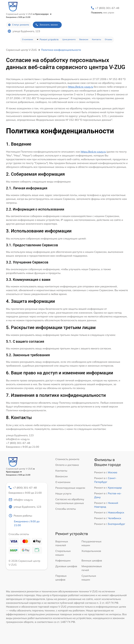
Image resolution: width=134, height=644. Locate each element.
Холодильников (91, 551)
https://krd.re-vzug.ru (81, 87)
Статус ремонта (18, 25)
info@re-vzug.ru (21, 500)
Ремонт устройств (49, 39)
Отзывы (108, 39)
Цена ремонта (69, 39)
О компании (28, 39)
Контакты (96, 39)
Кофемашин (63, 560)
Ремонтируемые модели (70, 488)
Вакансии (84, 39)
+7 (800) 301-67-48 (107, 8)
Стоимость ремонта (67, 459)
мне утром (103, 13)
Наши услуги (63, 493)
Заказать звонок (47, 25)
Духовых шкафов (66, 566)
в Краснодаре (42, 14)
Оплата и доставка (67, 465)
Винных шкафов (92, 560)
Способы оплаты (66, 509)
